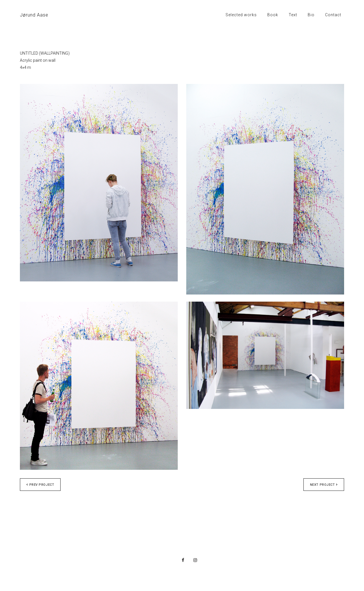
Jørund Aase (34, 15)
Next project (324, 485)
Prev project (40, 485)
